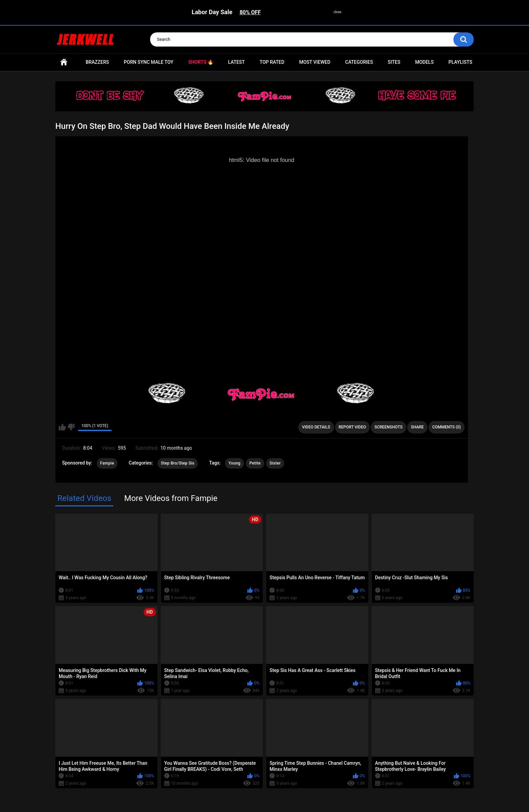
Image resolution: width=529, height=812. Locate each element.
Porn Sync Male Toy (149, 62)
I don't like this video (71, 427)
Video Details (316, 427)
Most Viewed (315, 62)
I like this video (62, 427)
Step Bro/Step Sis (178, 463)
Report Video (352, 427)
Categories (359, 62)
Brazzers (97, 62)
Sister (275, 463)
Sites (394, 62)
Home (64, 62)
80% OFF (250, 12)
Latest (236, 62)
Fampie (107, 463)
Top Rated (272, 62)
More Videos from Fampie (171, 498)
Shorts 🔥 (201, 62)
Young (234, 463)
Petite (255, 463)
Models (424, 62)
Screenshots (388, 427)
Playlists (460, 62)
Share (417, 427)
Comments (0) (447, 427)
